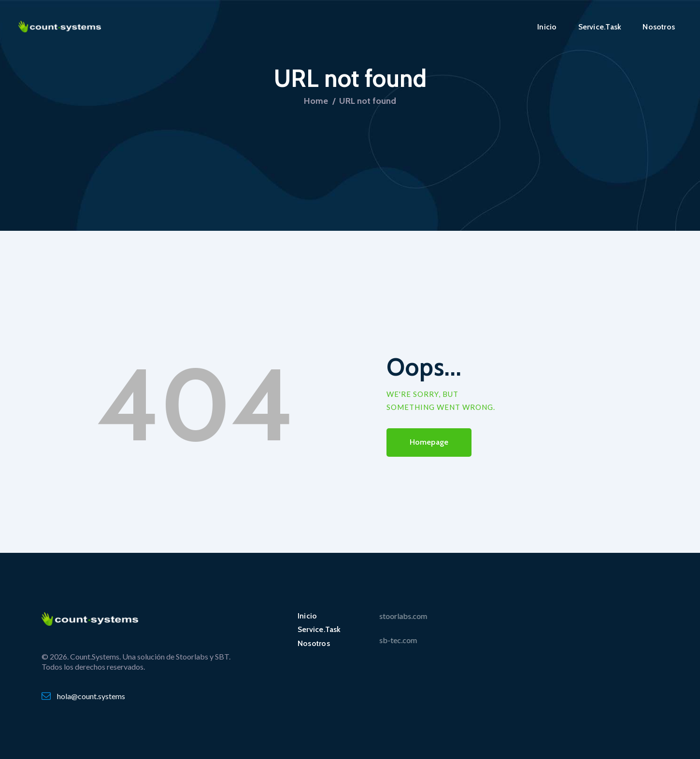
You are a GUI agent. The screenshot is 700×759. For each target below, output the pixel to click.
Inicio (307, 616)
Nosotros (314, 643)
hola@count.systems (91, 696)
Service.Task (319, 629)
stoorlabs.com (371, 616)
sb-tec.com (366, 640)
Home (316, 101)
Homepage (429, 442)
